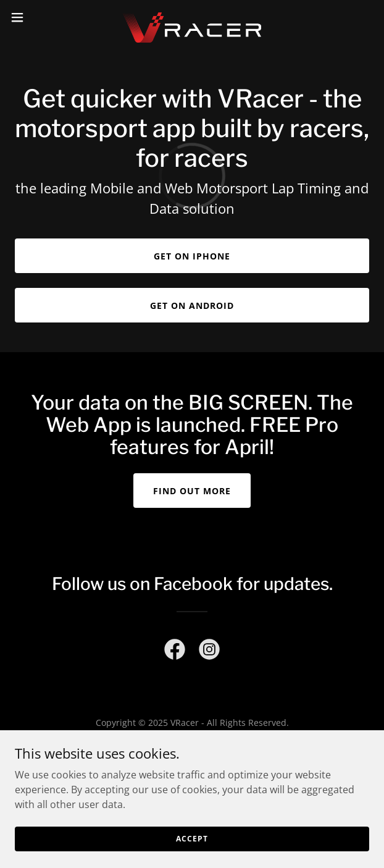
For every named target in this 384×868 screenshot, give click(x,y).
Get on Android (192, 305)
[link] (192, 17)
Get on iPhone (192, 256)
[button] (33, 17)
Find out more (192, 491)
